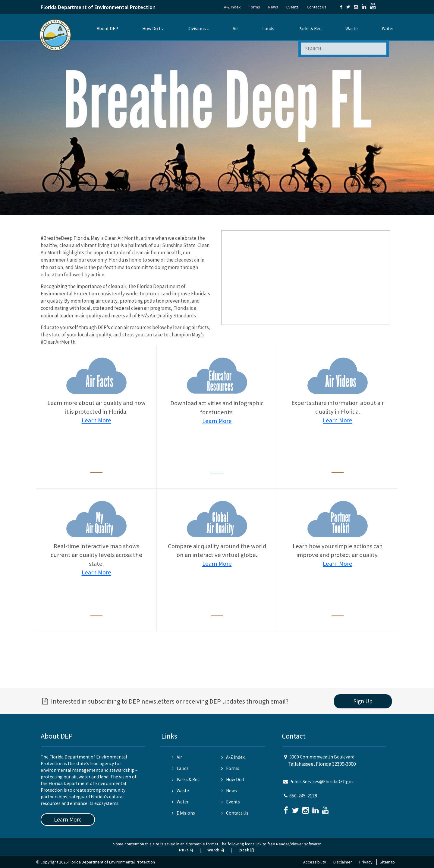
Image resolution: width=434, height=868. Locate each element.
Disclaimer (343, 862)
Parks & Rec (310, 29)
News (273, 7)
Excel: (246, 850)
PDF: (186, 850)
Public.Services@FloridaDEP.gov (321, 782)
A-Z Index (232, 7)
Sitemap (387, 862)
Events (292, 7)
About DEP (107, 29)
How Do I (151, 29)
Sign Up (363, 701)
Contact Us (317, 7)
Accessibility (315, 862)
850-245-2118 (303, 796)
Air (235, 29)
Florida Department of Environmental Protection (98, 7)
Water (388, 29)
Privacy (366, 862)
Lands (268, 29)
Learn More (96, 420)
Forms (254, 7)
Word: (215, 850)
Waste (352, 29)
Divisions (197, 29)
